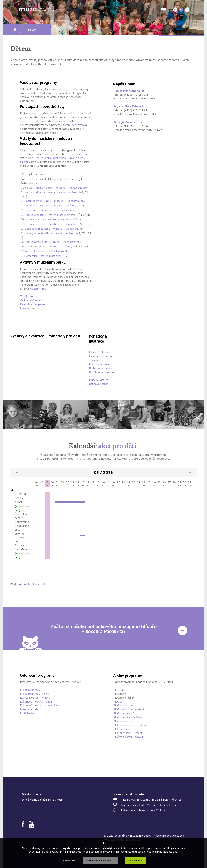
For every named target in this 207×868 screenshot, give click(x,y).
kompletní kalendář (33, 584)
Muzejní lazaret (99, 380)
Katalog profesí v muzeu (35, 698)
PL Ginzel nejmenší (125, 721)
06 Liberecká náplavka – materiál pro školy (46, 246)
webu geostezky (74, 125)
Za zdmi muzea (29, 296)
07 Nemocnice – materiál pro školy (41, 256)
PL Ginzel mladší (124, 713)
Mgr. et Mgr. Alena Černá (129, 91)
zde (33, 101)
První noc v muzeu (100, 364)
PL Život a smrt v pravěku (129, 737)
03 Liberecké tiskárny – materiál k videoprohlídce (50, 210)
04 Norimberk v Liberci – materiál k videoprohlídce (51, 219)
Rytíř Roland (28, 713)
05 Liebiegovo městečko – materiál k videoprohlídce (52, 229)
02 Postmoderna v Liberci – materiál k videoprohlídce (53, 201)
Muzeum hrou (38, 289)
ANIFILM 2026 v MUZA (22, 502)
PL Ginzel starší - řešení (128, 733)
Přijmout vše (135, 861)
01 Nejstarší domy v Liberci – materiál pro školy (49, 192)
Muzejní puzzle (29, 709)
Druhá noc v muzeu (100, 368)
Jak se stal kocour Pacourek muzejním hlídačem (101, 356)
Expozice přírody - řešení (35, 694)
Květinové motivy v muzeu (36, 701)
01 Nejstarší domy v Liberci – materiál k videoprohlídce (54, 188)
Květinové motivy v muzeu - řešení (41, 705)
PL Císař (118, 701)
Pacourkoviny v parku (32, 304)
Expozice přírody (30, 690)
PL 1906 (119, 690)
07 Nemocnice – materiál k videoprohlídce (46, 251)
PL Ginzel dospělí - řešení (129, 709)
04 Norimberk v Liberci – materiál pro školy (46, 224)
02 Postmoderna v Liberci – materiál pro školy (48, 205)
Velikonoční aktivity (32, 300)
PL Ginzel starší (123, 729)
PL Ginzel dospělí (124, 705)
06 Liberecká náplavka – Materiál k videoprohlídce (51, 242)
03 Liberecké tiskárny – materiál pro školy (45, 215)
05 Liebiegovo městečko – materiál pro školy (48, 233)
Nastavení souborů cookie (100, 861)
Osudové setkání (99, 384)
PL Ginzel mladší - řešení (128, 717)
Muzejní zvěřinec (30, 308)
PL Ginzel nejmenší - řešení (130, 725)
